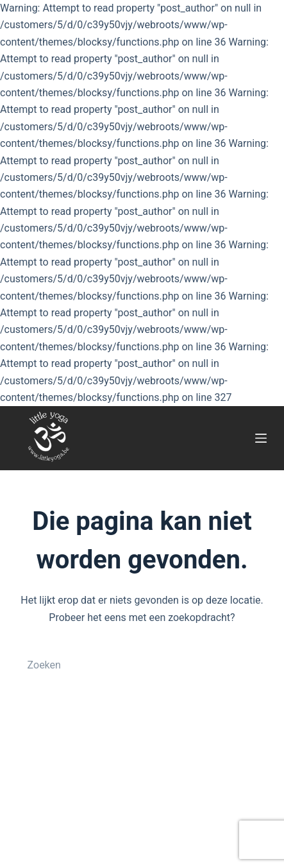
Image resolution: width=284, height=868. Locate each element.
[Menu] (261, 438)
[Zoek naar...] (129, 665)
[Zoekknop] (254, 665)
